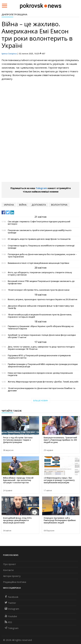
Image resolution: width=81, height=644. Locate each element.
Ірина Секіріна (9, 54)
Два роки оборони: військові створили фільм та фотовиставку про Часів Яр (41, 307)
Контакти (8, 570)
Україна (9, 205)
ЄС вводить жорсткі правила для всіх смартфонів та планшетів (39, 239)
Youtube (11, 616)
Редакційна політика (15, 582)
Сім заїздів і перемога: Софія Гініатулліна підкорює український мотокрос (39, 223)
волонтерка (59, 205)
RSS (8, 622)
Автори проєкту (12, 576)
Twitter (10, 603)
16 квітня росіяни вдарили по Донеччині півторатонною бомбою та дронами (42, 389)
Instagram (12, 609)
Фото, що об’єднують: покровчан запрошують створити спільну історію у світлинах (40, 274)
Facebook (11, 597)
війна (23, 205)
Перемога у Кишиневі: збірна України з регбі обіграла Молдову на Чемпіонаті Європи (41, 327)
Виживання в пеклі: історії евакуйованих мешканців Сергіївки (38, 263)
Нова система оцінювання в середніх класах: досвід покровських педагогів (40, 374)
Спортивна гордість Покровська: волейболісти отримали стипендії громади (41, 247)
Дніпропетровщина (14, 14)
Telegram (41, 188)
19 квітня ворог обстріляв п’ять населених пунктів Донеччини (39, 290)
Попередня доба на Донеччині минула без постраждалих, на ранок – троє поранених (42, 256)
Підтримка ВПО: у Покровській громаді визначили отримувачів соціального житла (39, 357)
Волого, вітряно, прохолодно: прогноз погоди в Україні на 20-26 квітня (43, 299)
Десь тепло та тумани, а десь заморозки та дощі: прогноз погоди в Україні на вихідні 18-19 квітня (41, 348)
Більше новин (41, 401)
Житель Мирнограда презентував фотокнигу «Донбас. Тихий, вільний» (43, 382)
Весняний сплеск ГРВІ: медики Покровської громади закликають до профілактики (41, 282)
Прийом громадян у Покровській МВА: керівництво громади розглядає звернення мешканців (43, 365)
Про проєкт (10, 564)
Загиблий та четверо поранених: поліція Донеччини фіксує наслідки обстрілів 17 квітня (42, 336)
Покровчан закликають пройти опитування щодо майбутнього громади (40, 231)
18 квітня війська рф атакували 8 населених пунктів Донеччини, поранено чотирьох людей (40, 316)
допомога (39, 205)
